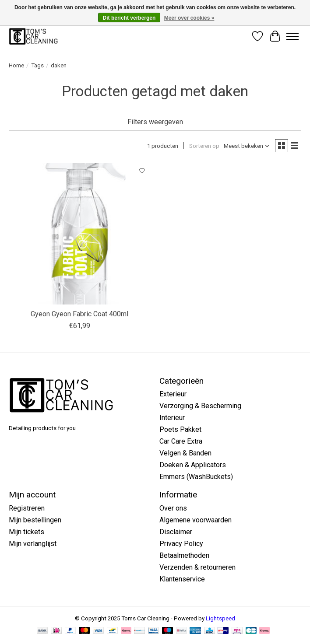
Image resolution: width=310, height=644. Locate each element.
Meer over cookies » (189, 18)
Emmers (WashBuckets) (196, 477)
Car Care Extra (181, 441)
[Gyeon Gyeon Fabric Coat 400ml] (80, 234)
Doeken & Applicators (193, 465)
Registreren (27, 508)
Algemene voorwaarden (196, 520)
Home (16, 65)
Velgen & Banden (185, 453)
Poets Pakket (180, 429)
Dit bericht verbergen (129, 18)
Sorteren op (204, 146)
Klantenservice (182, 579)
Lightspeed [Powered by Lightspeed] (220, 618)
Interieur (172, 418)
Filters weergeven (155, 122)
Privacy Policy (181, 544)
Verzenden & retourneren (197, 567)
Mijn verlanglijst (33, 544)
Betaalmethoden (184, 555)
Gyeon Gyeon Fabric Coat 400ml (79, 314)
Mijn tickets (26, 532)
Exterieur (173, 394)
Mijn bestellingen (35, 520)
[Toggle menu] (292, 36)
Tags (37, 65)
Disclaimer (176, 532)
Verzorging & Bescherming (200, 406)
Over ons (173, 508)
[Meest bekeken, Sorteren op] (247, 146)
